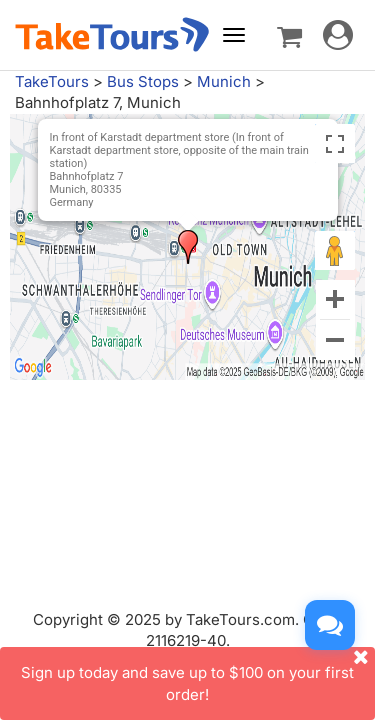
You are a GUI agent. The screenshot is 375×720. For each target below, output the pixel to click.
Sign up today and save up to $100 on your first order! (198, 675)
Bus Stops (143, 81)
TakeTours (52, 81)
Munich (224, 81)
